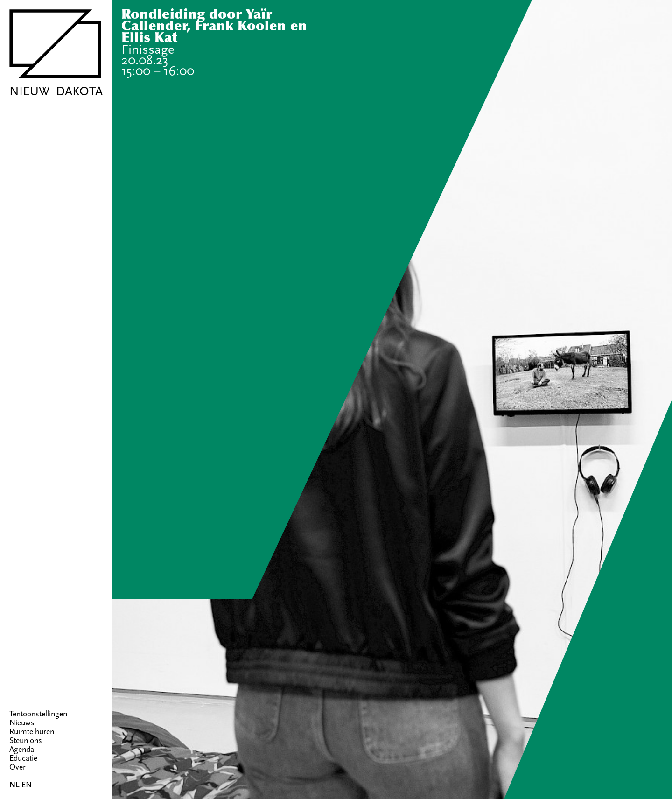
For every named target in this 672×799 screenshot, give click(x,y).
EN (27, 785)
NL (14, 785)
